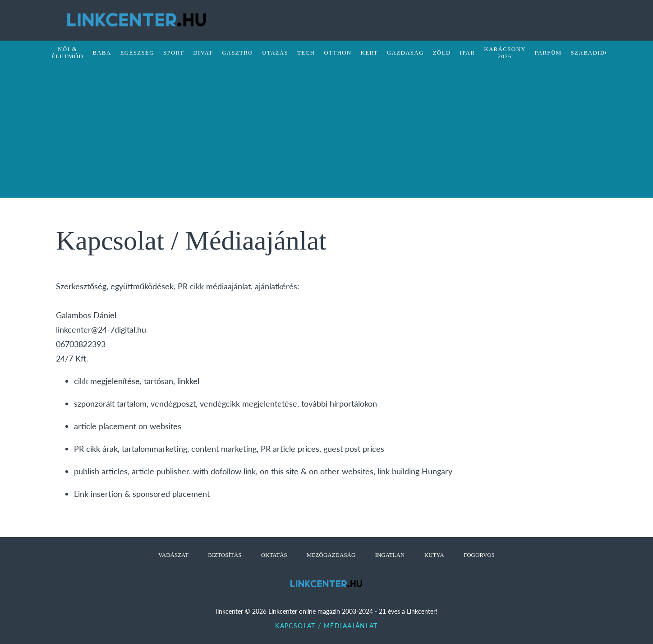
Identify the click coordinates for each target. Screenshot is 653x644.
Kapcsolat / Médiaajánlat (326, 626)
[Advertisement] (326, 134)
